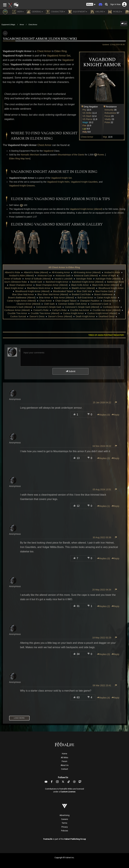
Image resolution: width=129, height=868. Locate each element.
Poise (107, 122)
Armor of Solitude (13, 279)
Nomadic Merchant (30, 155)
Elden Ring (60, 51)
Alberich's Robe (12, 272)
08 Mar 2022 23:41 (102, 685)
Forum (64, 761)
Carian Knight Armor (107, 298)
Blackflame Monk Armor (39, 288)
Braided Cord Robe (81, 294)
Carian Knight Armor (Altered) (21, 301)
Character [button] (55, 12)
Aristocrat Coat (45, 276)
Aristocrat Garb (63, 276)
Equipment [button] (78, 12)
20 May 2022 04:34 (102, 590)
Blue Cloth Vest (84, 291)
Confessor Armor (111, 307)
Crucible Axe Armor (80, 310)
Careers (65, 819)
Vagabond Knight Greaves (22, 186)
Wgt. (105, 137)
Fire (84, 126)
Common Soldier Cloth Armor (72, 304)
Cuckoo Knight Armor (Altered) (102, 313)
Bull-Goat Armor (86, 298)
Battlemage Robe (116, 282)
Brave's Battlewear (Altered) (22, 298)
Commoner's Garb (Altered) (19, 307)
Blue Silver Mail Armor (23, 294)
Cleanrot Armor (110, 301)
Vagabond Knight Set (61, 178)
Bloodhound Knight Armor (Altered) (32, 291)
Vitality (108, 119)
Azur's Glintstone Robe (16, 282)
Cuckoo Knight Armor (73, 313)
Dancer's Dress (37, 316)
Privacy (65, 827)
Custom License (68, 792)
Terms (64, 823)
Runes (101, 155)
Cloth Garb (49, 304)
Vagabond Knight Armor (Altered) (86, 209)
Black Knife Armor (80, 285)
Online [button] (98, 12)
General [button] (35, 12)
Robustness (110, 113)
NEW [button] (18, 12)
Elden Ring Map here (20, 159)
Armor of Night (109, 276)
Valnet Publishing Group (75, 839)
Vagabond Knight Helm (58, 182)
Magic (85, 122)
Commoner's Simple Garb (49, 307)
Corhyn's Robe (59, 310)
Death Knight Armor (85, 316)
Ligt (84, 129)
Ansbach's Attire (112, 272)
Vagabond (53, 56)
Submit (70, 371)
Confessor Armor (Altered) (17, 310)
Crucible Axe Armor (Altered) (107, 310)
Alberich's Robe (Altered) (36, 272)
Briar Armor (45, 298)
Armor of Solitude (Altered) (38, 279)
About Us (65, 765)
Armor (22, 25)
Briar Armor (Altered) (64, 298)
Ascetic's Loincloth (64, 279)
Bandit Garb (36, 282)
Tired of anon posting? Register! (106, 335)
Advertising (64, 815)
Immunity (109, 110)
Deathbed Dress (107, 316)
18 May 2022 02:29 (102, 638)
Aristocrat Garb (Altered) (86, 276)
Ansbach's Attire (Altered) (22, 276)
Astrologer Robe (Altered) (108, 279)
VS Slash (87, 116)
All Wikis (64, 758)
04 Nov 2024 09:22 (102, 446)
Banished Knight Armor (57, 282)
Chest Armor (33, 25)
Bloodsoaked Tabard (63, 291)
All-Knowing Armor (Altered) (87, 272)
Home (64, 754)
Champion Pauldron (90, 301)
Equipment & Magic (8, 25)
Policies (65, 831)
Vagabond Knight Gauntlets (84, 182)
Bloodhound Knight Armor (111, 288)
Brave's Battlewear (103, 294)
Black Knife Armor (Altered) (106, 285)
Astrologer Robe (84, 279)
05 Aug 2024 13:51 (102, 489)
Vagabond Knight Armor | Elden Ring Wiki (40, 39)
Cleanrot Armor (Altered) (28, 304)
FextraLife (48, 839)
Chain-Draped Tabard (66, 301)
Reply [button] (115, 415)
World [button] (115, 12)
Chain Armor (46, 301)
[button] (91, 4)
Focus (108, 116)
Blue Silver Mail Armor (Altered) (53, 294)
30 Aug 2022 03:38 (102, 537)
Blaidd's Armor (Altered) (83, 288)
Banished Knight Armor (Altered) (88, 282)
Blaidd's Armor (61, 288)
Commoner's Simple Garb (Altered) (82, 307)
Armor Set (65, 56)
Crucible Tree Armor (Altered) (45, 313)
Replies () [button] (103, 415)
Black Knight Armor (14, 288)
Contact (65, 769)
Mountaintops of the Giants (71, 155)
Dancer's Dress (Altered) (60, 316)
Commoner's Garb (99, 304)
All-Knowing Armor (61, 272)
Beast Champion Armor (21, 285)
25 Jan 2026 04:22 (102, 402)
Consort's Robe (41, 310)
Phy (84, 110)
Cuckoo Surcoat (18, 316)
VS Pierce (87, 119)
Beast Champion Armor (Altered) (52, 285)
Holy (85, 132)
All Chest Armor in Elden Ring (64, 267)
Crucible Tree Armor (17, 313)
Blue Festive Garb (104, 291)
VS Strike (87, 113)
